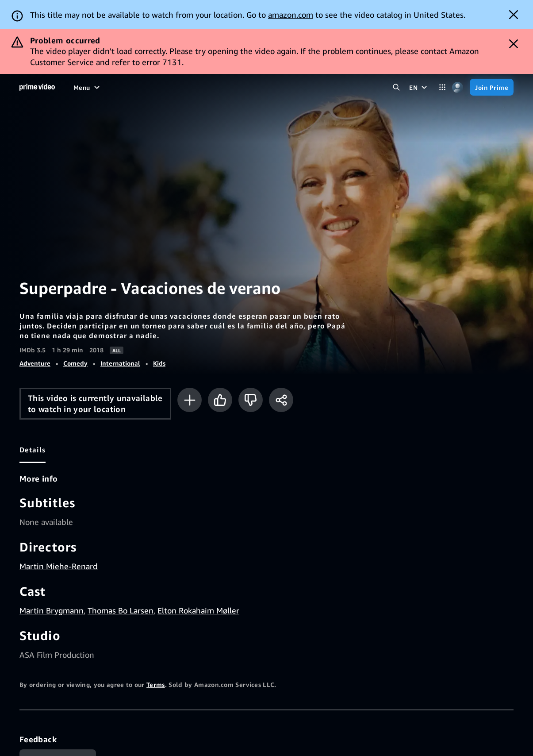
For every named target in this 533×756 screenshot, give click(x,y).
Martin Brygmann (52, 610)
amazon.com (291, 15)
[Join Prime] (492, 87)
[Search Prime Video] (396, 87)
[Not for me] (251, 400)
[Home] (37, 87)
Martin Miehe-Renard (59, 566)
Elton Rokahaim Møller (198, 610)
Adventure (35, 363)
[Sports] (179, 87)
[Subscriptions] (261, 87)
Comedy (75, 363)
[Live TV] (212, 87)
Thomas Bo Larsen (121, 610)
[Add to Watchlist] (190, 400)
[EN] (419, 87)
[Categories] (442, 87)
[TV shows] (144, 87)
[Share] (281, 400)
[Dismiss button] (514, 15)
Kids (159, 363)
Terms (156, 685)
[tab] (33, 450)
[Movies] (108, 87)
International (120, 363)
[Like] (220, 400)
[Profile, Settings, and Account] (458, 87)
